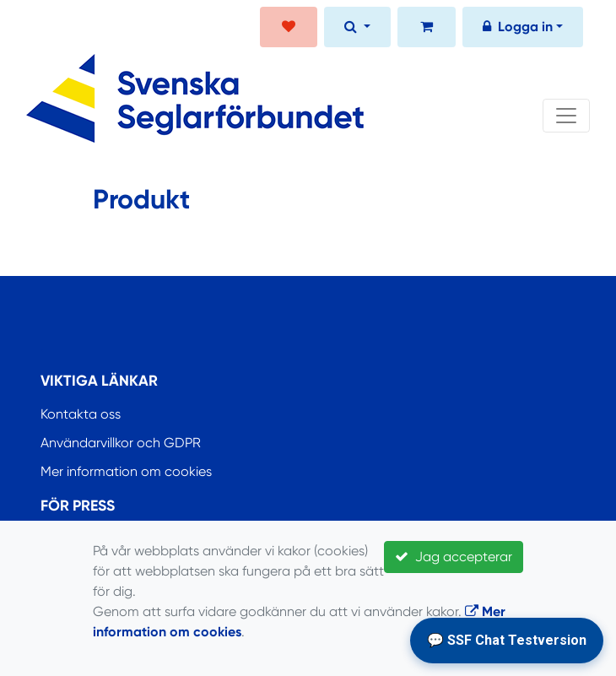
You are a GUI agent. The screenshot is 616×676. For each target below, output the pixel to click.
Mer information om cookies (126, 471)
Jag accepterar (454, 557)
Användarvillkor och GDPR (121, 443)
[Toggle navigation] (566, 116)
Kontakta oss (81, 414)
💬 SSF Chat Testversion (507, 640)
